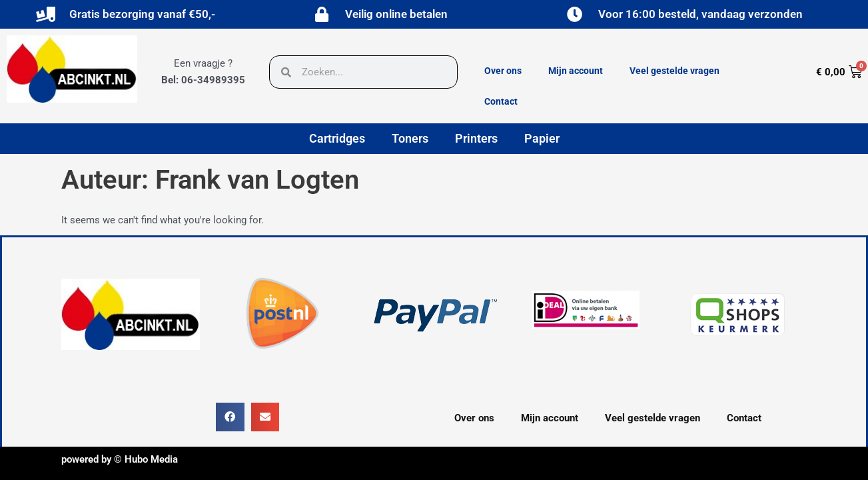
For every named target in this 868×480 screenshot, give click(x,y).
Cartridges (337, 138)
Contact (501, 101)
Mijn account (576, 71)
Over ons (503, 71)
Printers (476, 138)
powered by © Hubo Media (120, 459)
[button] (230, 417)
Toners (410, 138)
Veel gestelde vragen (674, 71)
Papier (542, 138)
